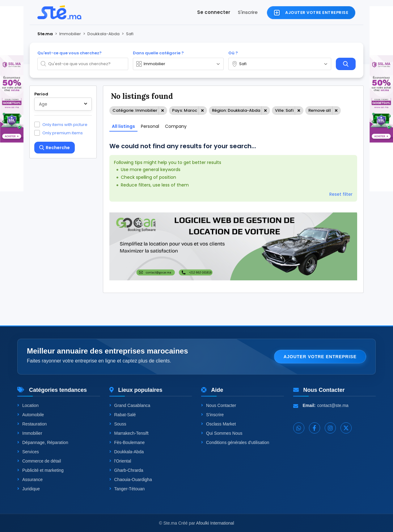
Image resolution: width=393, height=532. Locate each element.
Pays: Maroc (185, 110)
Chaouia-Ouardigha (131, 480)
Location (28, 405)
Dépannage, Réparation (43, 442)
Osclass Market (218, 424)
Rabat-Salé (123, 415)
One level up (55, 283)
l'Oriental (120, 461)
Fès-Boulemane (127, 442)
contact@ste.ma (333, 405)
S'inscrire (248, 12)
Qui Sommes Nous (222, 433)
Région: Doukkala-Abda (236, 110)
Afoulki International (215, 523)
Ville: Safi (284, 110)
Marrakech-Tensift (129, 433)
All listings (123, 126)
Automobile (31, 415)
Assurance (30, 480)
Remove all (320, 110)
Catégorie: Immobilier (135, 110)
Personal (150, 126)
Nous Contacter (219, 405)
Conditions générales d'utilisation (235, 442)
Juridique (29, 489)
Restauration (32, 424)
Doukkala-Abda (127, 452)
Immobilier (30, 433)
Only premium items (63, 133)
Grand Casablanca (130, 405)
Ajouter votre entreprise (320, 357)
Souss (118, 424)
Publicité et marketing (40, 470)
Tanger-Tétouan (127, 489)
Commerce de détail (39, 461)
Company (176, 126)
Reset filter (341, 194)
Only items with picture (65, 124)
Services (28, 452)
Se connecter (214, 12)
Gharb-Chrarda (126, 470)
